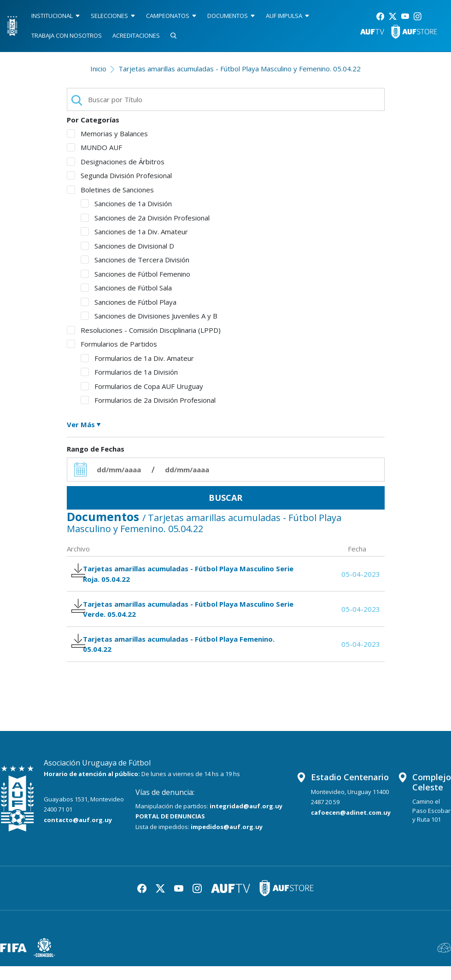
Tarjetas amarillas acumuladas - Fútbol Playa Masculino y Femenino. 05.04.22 (240, 69)
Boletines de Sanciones (110, 190)
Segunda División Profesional (119, 175)
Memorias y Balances (107, 133)
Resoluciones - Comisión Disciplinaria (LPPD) (144, 330)
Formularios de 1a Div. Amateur (137, 358)
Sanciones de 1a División (126, 203)
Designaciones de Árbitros (116, 162)
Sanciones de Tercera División (135, 260)
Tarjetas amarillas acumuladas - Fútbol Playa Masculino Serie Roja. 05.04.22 (179, 576)
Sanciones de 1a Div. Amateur (134, 232)
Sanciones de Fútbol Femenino (135, 274)
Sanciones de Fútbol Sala (126, 288)
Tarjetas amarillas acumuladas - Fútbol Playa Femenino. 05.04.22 (179, 655)
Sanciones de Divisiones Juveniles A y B (149, 316)
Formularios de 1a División (129, 372)
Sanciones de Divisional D (127, 246)
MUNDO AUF (94, 147)
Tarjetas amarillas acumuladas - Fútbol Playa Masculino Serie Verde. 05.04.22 (179, 615)
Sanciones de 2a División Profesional (145, 218)
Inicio (98, 69)
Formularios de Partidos (112, 344)
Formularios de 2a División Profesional (148, 400)
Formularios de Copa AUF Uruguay (142, 386)
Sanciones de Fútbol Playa (129, 302)
